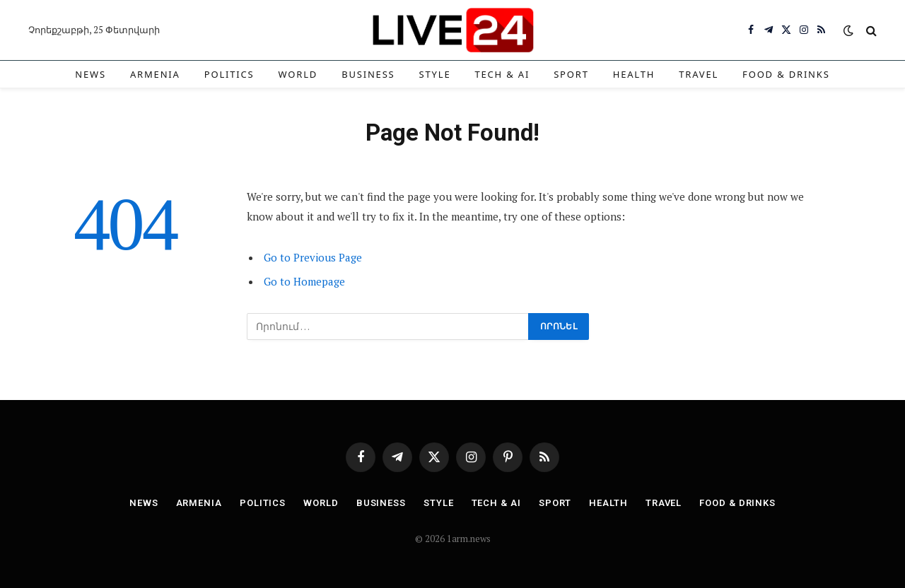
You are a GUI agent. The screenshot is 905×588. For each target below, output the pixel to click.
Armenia (155, 74)
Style (435, 74)
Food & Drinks (786, 74)
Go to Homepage (304, 281)
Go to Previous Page (313, 257)
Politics (229, 74)
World (298, 74)
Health (634, 74)
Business (368, 74)
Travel (699, 74)
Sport (571, 74)
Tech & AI (502, 74)
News (90, 74)
